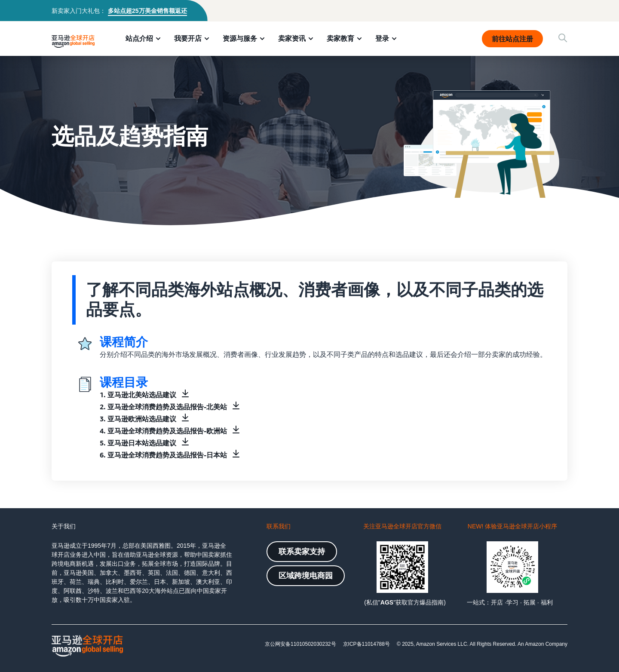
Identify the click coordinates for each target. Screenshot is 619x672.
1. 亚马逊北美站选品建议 (138, 395)
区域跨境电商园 (306, 576)
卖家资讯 (292, 38)
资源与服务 (240, 38)
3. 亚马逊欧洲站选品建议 (138, 419)
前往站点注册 (512, 39)
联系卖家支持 (302, 552)
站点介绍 (139, 38)
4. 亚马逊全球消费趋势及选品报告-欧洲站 (163, 431)
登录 (382, 38)
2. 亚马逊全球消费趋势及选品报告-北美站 (163, 407)
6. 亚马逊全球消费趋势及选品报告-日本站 (163, 455)
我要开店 (188, 38)
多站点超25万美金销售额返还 (147, 11)
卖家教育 (340, 38)
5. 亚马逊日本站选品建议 (138, 443)
